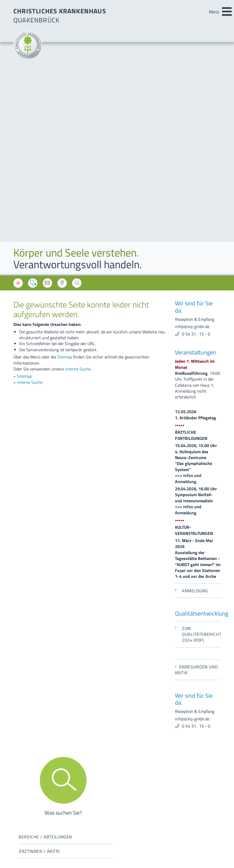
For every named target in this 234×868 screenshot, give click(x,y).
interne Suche (78, 135)
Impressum (23, 786)
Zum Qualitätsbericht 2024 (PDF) (198, 401)
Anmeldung (192, 357)
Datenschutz (25, 793)
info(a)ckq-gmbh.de (192, 93)
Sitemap (65, 123)
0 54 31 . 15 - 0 (196, 100)
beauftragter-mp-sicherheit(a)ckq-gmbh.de (168, 751)
